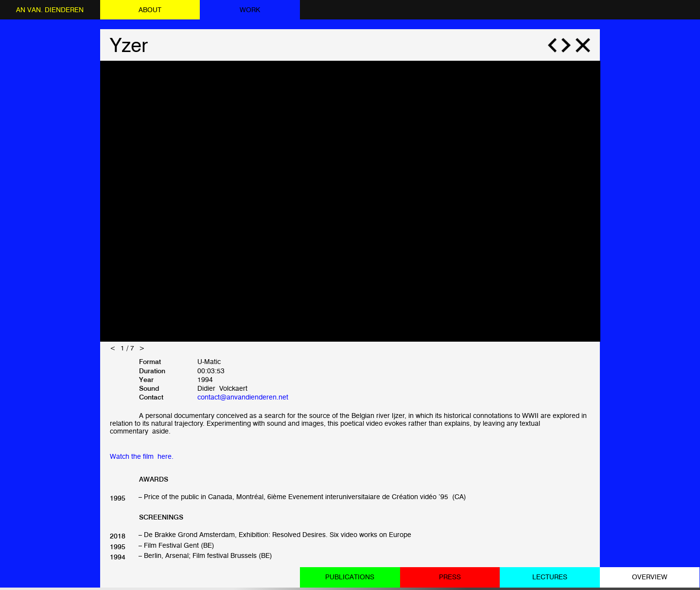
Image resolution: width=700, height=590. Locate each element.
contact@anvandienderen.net (243, 397)
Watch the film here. (142, 456)
